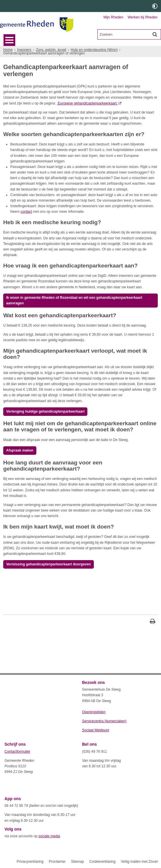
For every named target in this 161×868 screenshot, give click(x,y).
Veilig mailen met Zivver (139, 862)
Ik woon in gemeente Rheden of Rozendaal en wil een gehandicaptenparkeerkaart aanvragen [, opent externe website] (74, 300)
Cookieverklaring (102, 862)
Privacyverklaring (30, 862)
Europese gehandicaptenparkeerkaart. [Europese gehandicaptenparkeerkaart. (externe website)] (87, 103)
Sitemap (77, 862)
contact (26, 212)
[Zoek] (155, 34)
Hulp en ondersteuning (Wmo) (94, 50)
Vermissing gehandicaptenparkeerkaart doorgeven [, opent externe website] (49, 564)
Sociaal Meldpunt (96, 730)
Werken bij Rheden (143, 17)
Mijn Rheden (113, 17)
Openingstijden (94, 712)
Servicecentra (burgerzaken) (104, 721)
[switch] (155, 6)
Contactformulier (17, 752)
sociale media (49, 836)
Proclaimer (57, 862)
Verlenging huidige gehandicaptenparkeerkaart (45, 411)
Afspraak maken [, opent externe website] (20, 450)
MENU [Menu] (9, 40)
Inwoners (24, 50)
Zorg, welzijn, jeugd (51, 50)
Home (8, 50)
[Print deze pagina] (153, 622)
